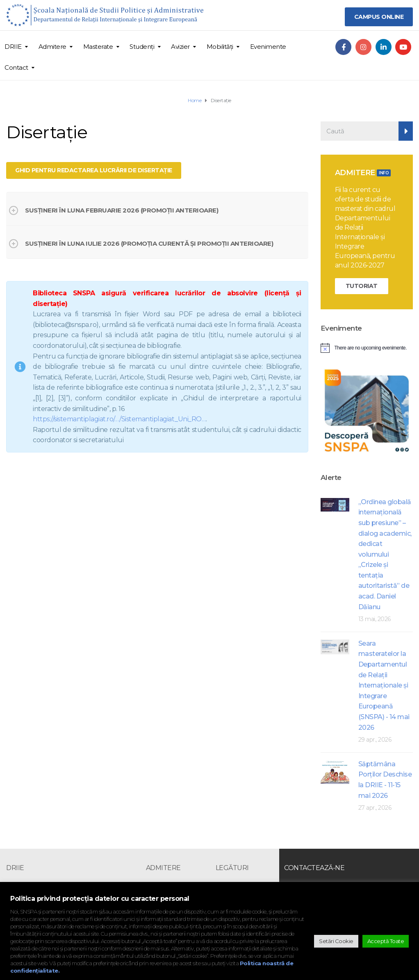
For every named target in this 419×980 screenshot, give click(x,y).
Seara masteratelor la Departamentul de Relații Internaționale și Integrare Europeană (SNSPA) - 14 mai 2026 (384, 685)
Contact (16, 67)
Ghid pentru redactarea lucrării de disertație (94, 170)
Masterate (98, 47)
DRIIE (13, 47)
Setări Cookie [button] (336, 941)
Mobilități (220, 47)
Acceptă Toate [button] (386, 941)
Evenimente (268, 47)
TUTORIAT (362, 286)
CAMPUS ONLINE (379, 17)
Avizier (180, 47)
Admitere (52, 47)
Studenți (142, 47)
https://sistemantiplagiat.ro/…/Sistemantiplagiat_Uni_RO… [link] (119, 419)
